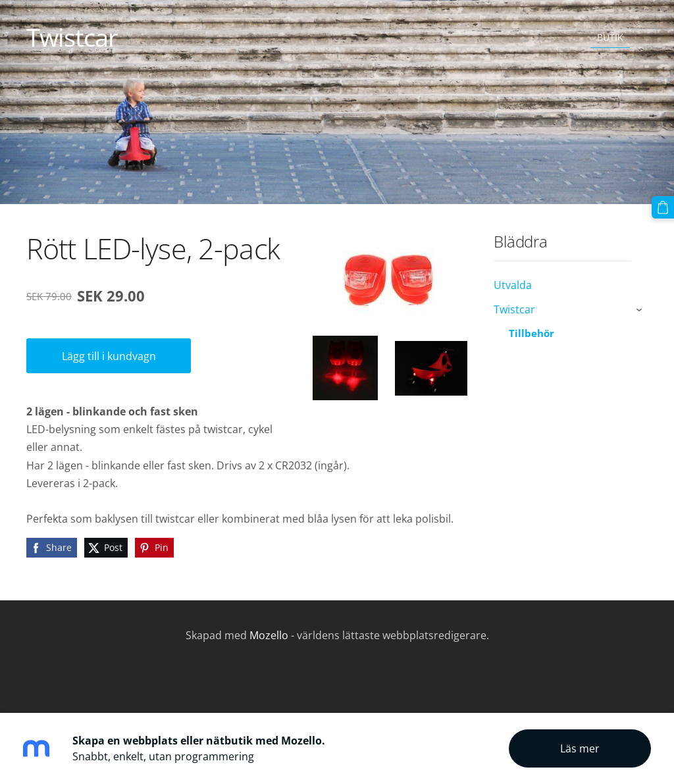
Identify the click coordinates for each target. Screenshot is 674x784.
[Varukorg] (663, 207)
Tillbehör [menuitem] (531, 333)
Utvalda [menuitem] (513, 285)
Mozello (269, 635)
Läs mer (580, 748)
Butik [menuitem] (610, 37)
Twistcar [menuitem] (514, 309)
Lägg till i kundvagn (109, 356)
